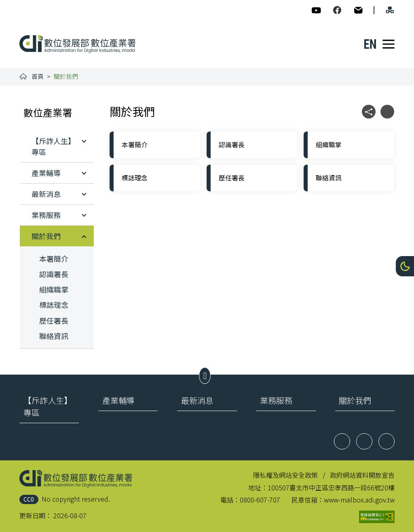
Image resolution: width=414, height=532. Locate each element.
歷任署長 (54, 320)
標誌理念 (54, 305)
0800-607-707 (260, 500)
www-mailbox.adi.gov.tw (359, 500)
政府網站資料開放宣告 (362, 475)
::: (25, 5)
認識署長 (54, 274)
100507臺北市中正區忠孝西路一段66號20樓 (331, 487)
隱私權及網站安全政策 (285, 475)
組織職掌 (54, 289)
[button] (405, 266)
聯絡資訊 (54, 336)
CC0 (29, 499)
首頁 (38, 76)
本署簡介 (54, 259)
